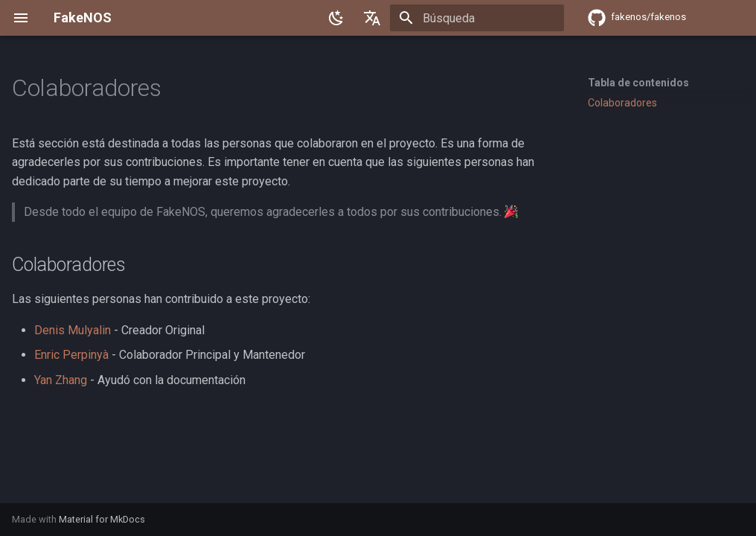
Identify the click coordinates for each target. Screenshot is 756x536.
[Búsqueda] (477, 18)
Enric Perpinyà (71, 355)
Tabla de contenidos (638, 83)
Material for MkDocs (102, 519)
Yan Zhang (61, 380)
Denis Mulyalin (73, 330)
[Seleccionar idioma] (372, 18)
